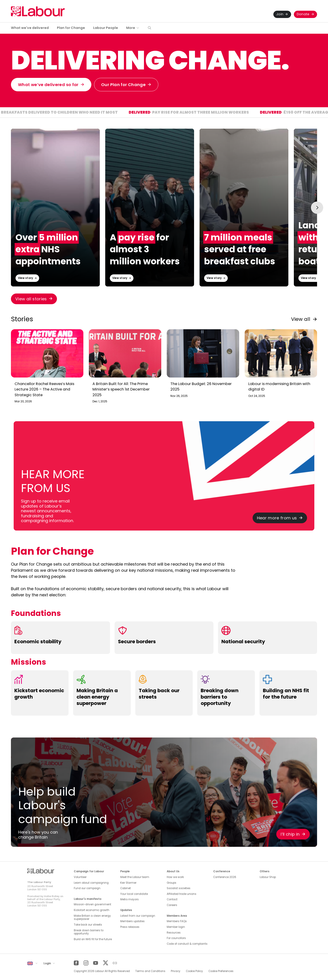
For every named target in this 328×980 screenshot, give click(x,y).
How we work (175, 877)
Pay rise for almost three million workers (212, 113)
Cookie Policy (194, 971)
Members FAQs (177, 921)
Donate (303, 14)
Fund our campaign (87, 888)
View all (301, 319)
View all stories (31, 299)
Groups (172, 883)
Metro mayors (129, 899)
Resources (174, 933)
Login (48, 963)
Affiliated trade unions (182, 894)
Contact (172, 899)
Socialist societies (179, 888)
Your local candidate (134, 894)
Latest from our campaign (138, 916)
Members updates (132, 921)
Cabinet (126, 888)
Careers (172, 905)
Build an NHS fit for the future (93, 939)
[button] (149, 28)
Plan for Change (71, 28)
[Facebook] (76, 963)
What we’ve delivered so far (48, 85)
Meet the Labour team (135, 877)
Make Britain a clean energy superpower (92, 917)
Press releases (130, 927)
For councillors (176, 938)
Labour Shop (268, 877)
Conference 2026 (225, 877)
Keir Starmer (128, 883)
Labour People (106, 28)
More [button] (131, 28)
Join (280, 14)
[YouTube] (96, 963)
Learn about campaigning (91, 883)
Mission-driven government (92, 904)
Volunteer (80, 877)
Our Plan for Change (123, 85)
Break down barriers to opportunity (89, 932)
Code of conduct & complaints (187, 944)
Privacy (176, 971)
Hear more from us (277, 518)
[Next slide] (317, 208)
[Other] (115, 963)
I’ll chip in (290, 834)
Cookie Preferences (221, 971)
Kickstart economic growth (92, 910)
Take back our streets (88, 925)
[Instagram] (86, 963)
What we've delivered (30, 28)
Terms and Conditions (150, 971)
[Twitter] (105, 963)
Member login (176, 927)
